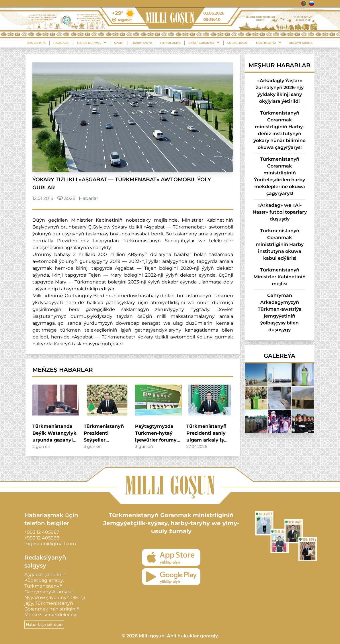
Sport (119, 43)
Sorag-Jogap (238, 43)
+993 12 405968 (42, 538)
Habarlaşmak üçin (44, 625)
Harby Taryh (142, 43)
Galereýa (280, 356)
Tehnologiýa (170, 43)
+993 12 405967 (42, 532)
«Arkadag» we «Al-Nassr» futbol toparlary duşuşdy (280, 212)
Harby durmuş (92, 43)
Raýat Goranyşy (204, 43)
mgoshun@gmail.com (50, 544)
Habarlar (61, 43)
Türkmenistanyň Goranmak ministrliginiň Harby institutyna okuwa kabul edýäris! (280, 244)
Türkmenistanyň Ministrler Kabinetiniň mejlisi (280, 277)
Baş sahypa (36, 43)
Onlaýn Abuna (301, 43)
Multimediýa (269, 43)
